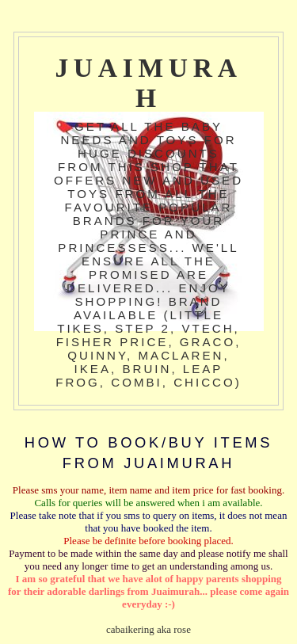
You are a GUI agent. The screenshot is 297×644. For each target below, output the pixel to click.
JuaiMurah (148, 83)
